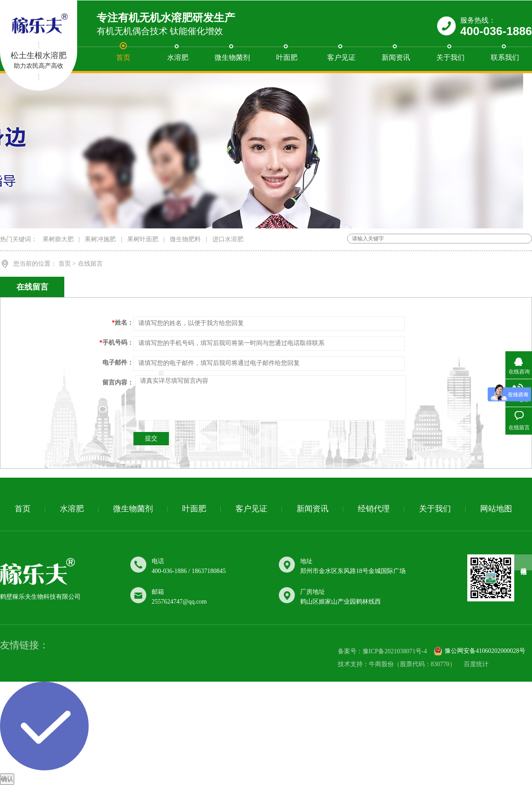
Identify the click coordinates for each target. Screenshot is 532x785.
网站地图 (496, 509)
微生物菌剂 (232, 57)
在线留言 (90, 264)
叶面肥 (287, 57)
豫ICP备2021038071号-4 (395, 652)
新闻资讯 (396, 57)
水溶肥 (178, 57)
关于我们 (450, 57)
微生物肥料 (185, 239)
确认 (7, 779)
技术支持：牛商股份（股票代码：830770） (397, 664)
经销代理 (374, 509)
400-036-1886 (496, 31)
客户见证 (341, 57)
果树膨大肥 (58, 239)
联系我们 (505, 57)
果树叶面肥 (143, 239)
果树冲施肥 (100, 239)
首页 (123, 57)
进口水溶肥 (228, 239)
